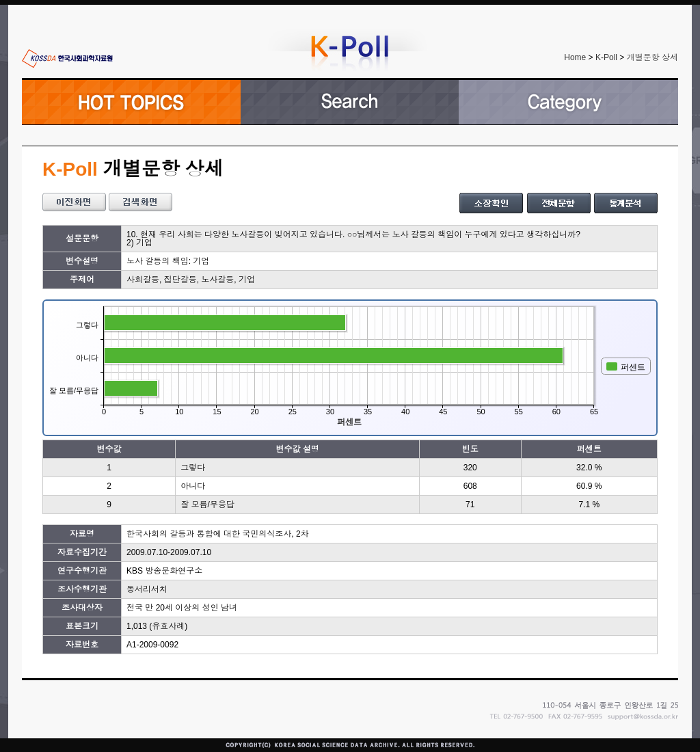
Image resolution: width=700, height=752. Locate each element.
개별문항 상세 (652, 57)
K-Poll (606, 57)
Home (575, 57)
